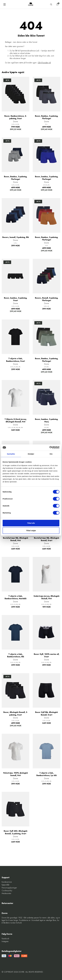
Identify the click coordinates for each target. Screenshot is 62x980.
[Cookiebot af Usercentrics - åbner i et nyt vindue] (49, 448)
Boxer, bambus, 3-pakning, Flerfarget (47, 178)
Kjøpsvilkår (6, 885)
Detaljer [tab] (31, 454)
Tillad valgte (31, 530)
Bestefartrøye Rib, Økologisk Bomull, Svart (47, 539)
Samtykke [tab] (11, 454)
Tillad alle (31, 523)
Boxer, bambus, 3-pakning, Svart (16, 299)
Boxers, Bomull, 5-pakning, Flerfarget (47, 299)
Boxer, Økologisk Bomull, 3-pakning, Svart (15, 714)
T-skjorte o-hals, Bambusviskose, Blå (16, 655)
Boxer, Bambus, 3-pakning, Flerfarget (47, 117)
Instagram (5, 941)
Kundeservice (7, 882)
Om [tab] (51, 454)
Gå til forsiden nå (44, 63)
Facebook (5, 939)
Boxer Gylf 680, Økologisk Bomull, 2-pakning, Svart (16, 832)
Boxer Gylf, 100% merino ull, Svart (47, 655)
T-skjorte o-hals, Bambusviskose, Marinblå (15, 597)
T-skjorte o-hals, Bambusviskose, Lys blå (46, 774)
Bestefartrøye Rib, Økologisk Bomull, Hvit (16, 539)
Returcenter (7, 903)
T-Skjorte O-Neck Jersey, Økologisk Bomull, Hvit (16, 421)
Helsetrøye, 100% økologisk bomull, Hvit (15, 774)
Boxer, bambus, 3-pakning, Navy (47, 421)
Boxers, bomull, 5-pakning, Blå (16, 237)
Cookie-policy (7, 891)
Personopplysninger (9, 888)
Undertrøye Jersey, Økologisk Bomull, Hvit (46, 597)
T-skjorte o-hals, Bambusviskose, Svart (15, 360)
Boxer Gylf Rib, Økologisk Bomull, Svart (46, 714)
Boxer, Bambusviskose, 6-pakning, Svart (16, 117)
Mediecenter (6, 893)
